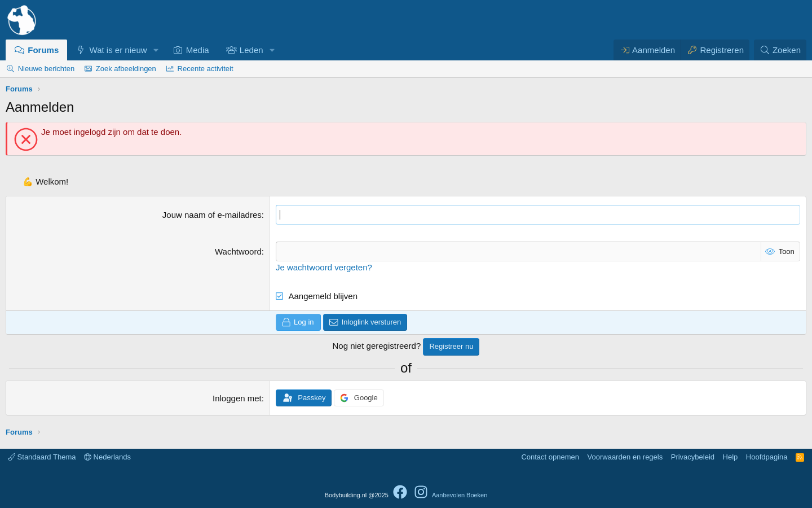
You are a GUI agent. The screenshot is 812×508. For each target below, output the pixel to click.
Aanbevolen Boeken (460, 495)
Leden (251, 50)
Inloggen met (237, 398)
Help (731, 457)
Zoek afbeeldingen (126, 69)
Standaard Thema (42, 457)
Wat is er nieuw (118, 50)
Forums (43, 50)
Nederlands (107, 457)
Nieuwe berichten (46, 69)
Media (198, 50)
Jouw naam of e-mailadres (212, 215)
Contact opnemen (550, 457)
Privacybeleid (693, 457)
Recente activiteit (206, 69)
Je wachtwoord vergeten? (324, 267)
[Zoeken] (780, 50)
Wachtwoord (238, 251)
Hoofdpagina (767, 457)
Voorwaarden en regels (625, 457)
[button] (156, 50)
